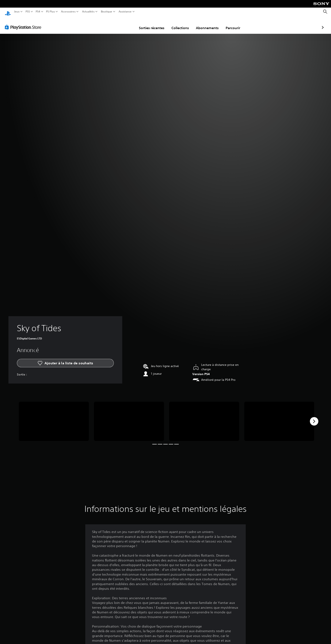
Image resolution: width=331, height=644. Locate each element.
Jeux (17, 12)
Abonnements (183, 24)
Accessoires (68, 12)
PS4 (38, 12)
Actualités (88, 12)
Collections (156, 24)
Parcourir (208, 24)
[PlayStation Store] (24, 23)
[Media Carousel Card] (54, 417)
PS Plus (50, 12)
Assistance (125, 12)
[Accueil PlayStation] (8, 12)
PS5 (28, 12)
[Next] (314, 417)
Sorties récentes (127, 24)
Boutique (107, 12)
